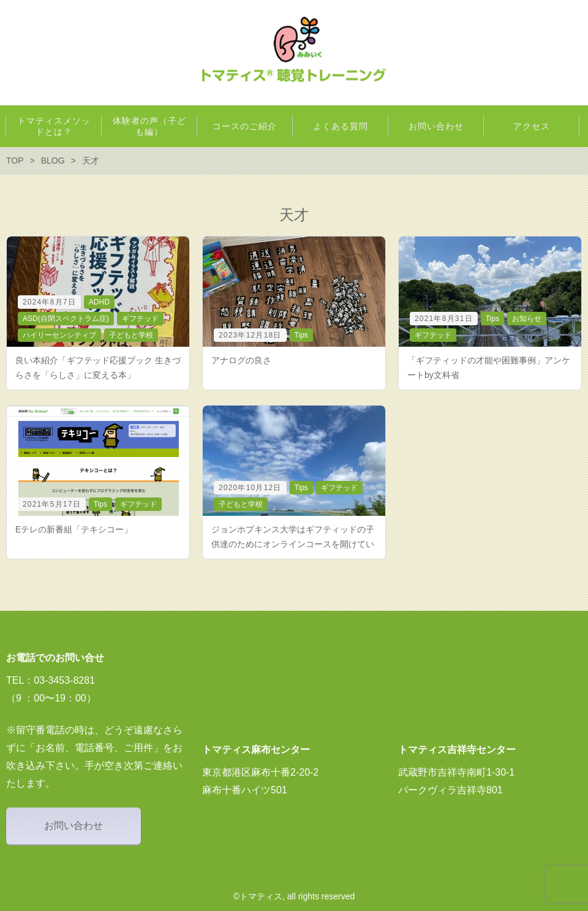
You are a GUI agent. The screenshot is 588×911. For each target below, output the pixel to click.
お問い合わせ (73, 826)
